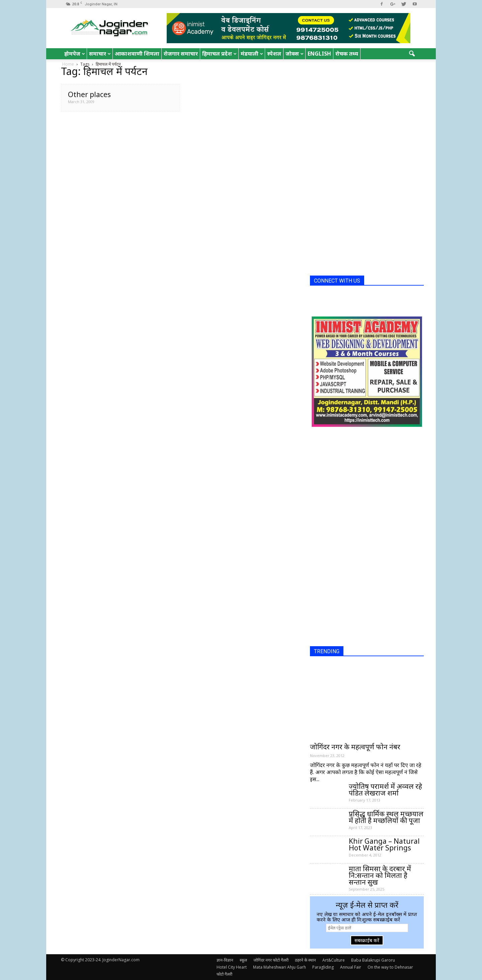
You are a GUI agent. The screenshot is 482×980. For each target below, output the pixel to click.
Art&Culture (334, 960)
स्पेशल (274, 54)
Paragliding (323, 967)
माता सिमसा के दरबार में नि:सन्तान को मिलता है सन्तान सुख (380, 875)
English (319, 54)
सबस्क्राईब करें (367, 940)
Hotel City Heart (232, 967)
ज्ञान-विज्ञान (225, 960)
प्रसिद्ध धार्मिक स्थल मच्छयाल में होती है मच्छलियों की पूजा (386, 817)
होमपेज (75, 54)
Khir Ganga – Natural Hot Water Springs (384, 844)
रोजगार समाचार (181, 54)
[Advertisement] (360, 170)
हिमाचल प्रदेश (219, 54)
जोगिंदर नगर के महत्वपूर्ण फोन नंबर (355, 747)
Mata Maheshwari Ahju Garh (279, 967)
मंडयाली (252, 54)
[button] (412, 54)
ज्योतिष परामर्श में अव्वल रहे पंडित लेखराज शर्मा (385, 789)
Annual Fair (351, 967)
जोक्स (295, 54)
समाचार (100, 54)
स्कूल (243, 960)
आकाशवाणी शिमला (137, 54)
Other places (89, 94)
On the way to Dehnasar (390, 967)
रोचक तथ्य (347, 54)
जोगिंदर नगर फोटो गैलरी (271, 960)
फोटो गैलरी (224, 974)
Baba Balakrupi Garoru (373, 960)
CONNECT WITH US (337, 281)
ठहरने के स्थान (305, 960)
